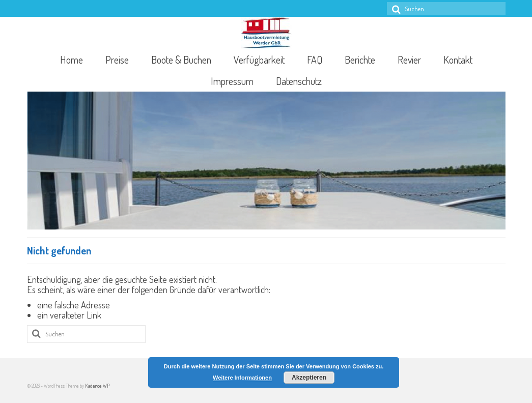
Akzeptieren (309, 378)
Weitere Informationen (242, 378)
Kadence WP (97, 386)
